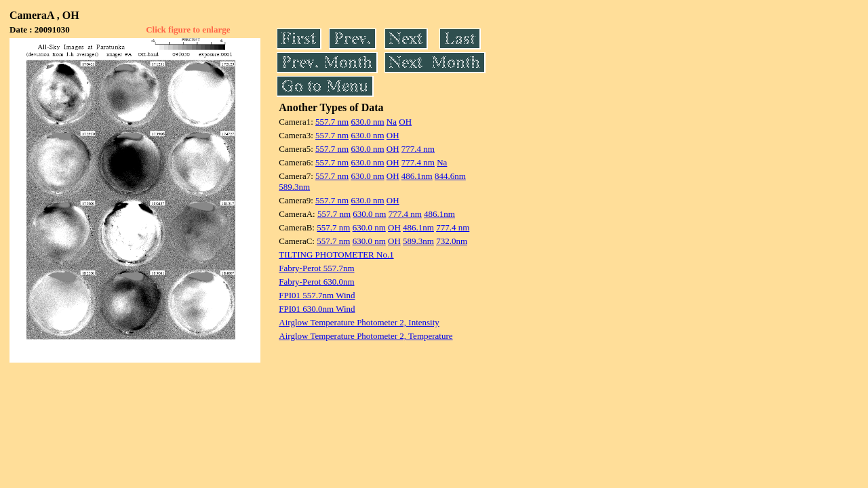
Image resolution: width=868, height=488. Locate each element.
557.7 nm (332, 122)
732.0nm (452, 241)
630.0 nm (367, 122)
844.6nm (450, 176)
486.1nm (417, 176)
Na (392, 122)
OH (405, 122)
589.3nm (294, 187)
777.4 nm (418, 149)
